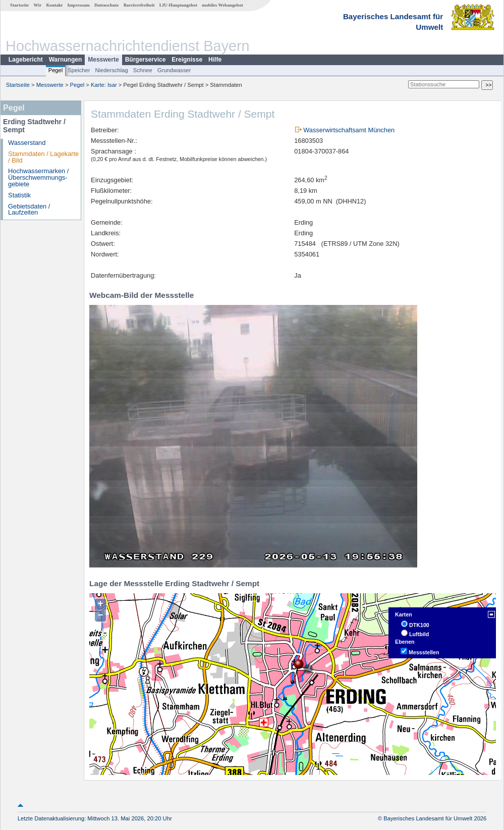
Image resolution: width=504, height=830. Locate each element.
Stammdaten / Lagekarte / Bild (43, 157)
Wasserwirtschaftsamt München (349, 130)
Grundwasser (174, 70)
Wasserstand (27, 143)
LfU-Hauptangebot (178, 5)
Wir (38, 5)
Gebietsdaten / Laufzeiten (29, 210)
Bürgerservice (146, 60)
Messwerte (103, 60)
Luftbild (419, 634)
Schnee (143, 70)
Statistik (19, 195)
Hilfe (215, 60)
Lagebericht (26, 60)
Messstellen (424, 652)
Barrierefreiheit (139, 5)
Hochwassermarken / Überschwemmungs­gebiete (38, 177)
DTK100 (419, 625)
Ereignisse (187, 60)
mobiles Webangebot (222, 5)
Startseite (19, 5)
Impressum (78, 5)
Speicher (79, 70)
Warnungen (66, 60)
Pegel (56, 70)
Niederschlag (111, 70)
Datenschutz (107, 5)
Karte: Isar (104, 85)
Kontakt (54, 5)
